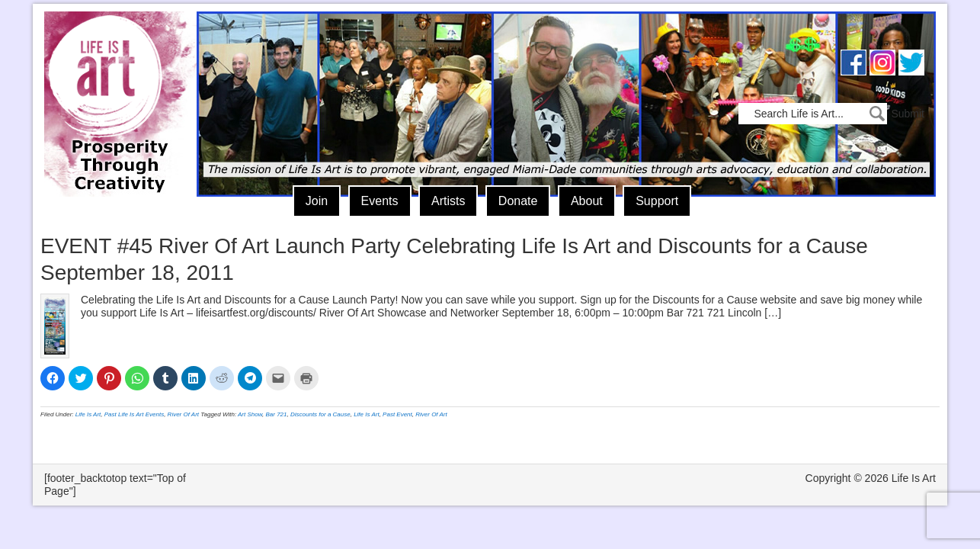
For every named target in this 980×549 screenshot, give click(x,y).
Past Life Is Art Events (134, 414)
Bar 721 (277, 414)
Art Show (250, 414)
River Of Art (183, 414)
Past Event (397, 414)
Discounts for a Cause (320, 414)
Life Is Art (115, 82)
